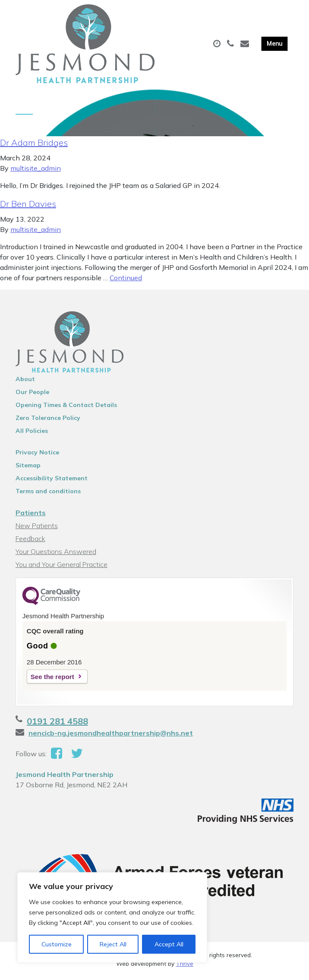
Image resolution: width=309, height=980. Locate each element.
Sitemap (28, 468)
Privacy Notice (37, 455)
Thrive (185, 966)
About (25, 382)
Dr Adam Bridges (34, 146)
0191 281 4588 (57, 724)
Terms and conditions (48, 494)
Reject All (113, 944)
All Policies (32, 434)
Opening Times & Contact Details (66, 408)
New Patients (37, 529)
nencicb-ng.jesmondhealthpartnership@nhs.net (111, 736)
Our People (32, 395)
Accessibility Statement (52, 481)
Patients (31, 516)
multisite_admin (36, 171)
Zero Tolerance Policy (48, 421)
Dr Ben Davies (28, 207)
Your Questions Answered (56, 554)
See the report (52, 680)
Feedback (30, 542)
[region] (112, 917)
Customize (57, 944)
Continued (126, 281)
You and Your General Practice (61, 567)
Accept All (169, 944)
